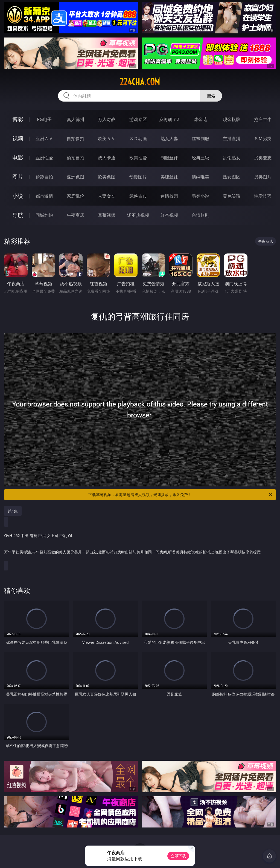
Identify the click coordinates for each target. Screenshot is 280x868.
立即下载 (178, 856)
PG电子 (44, 119)
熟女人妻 (169, 139)
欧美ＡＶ (107, 139)
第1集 (13, 511)
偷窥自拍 (44, 177)
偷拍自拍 (75, 158)
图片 (18, 177)
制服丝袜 (169, 158)
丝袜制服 (200, 139)
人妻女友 (107, 196)
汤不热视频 (138, 215)
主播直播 (232, 139)
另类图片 (263, 177)
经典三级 (200, 158)
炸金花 (200, 119)
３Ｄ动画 (138, 139)
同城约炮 (44, 215)
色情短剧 (200, 215)
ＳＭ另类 (263, 139)
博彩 (18, 119)
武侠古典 (138, 196)
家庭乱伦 (75, 196)
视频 (18, 138)
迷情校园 (169, 196)
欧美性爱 (138, 158)
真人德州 (75, 119)
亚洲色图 (75, 177)
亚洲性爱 (44, 158)
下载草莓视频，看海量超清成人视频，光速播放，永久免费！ (181, 495)
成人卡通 (107, 158)
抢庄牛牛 (263, 119)
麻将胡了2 (169, 119)
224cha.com (140, 82)
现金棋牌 (232, 119)
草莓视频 (107, 215)
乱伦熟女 (232, 158)
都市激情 (44, 196)
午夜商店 (75, 215)
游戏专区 (138, 119)
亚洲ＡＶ (44, 139)
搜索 (211, 96)
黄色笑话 (232, 196)
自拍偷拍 (75, 139)
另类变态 (263, 158)
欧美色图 (107, 177)
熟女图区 (232, 177)
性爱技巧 (263, 196)
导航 (18, 215)
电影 (18, 158)
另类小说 (200, 196)
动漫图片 (138, 177)
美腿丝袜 (169, 177)
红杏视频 (169, 215)
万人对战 (107, 119)
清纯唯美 (200, 177)
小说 (18, 196)
